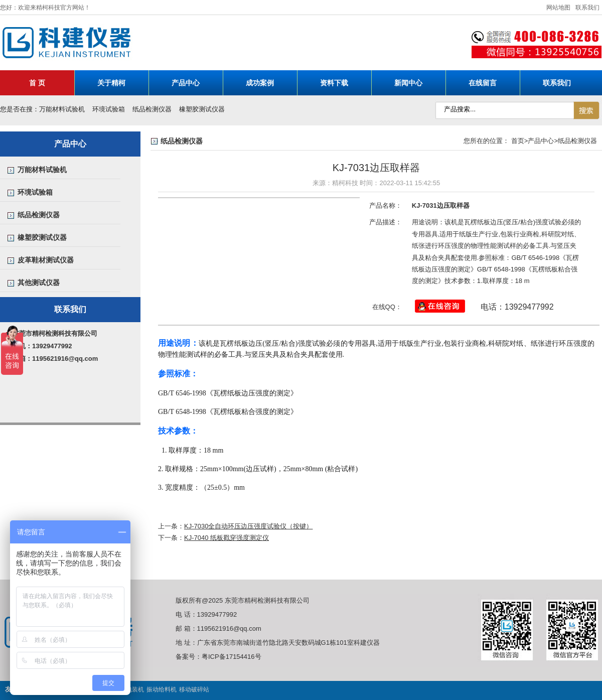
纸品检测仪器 (152, 109)
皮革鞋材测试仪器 (46, 260)
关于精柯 (111, 83)
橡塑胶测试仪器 (202, 109)
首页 (518, 141)
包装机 (135, 689)
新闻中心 (408, 83)
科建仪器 (188, 43)
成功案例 (260, 83)
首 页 (37, 83)
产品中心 (186, 83)
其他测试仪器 (39, 283)
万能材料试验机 (62, 109)
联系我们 (587, 8)
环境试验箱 (109, 109)
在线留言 (483, 83)
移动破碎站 (194, 689)
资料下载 (334, 83)
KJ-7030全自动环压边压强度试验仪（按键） (248, 526)
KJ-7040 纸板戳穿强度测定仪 (227, 538)
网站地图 (558, 8)
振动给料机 (162, 689)
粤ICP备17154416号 (232, 657)
